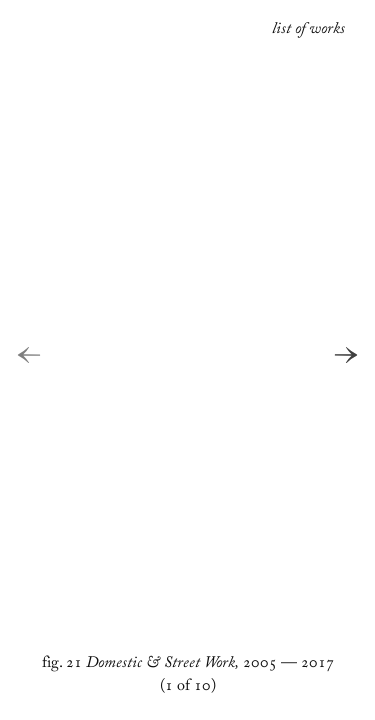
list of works (308, 31)
